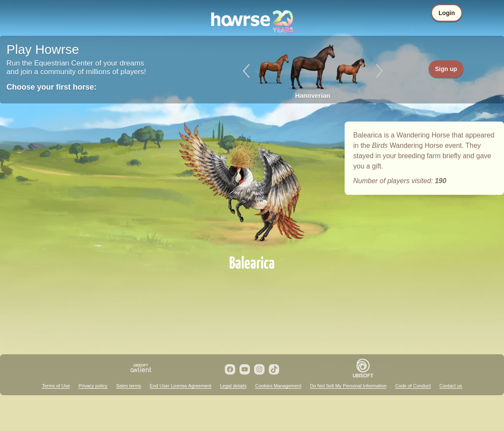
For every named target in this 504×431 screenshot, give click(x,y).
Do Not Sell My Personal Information (348, 386)
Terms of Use (56, 386)
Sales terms (129, 386)
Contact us (451, 386)
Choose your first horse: (51, 87)
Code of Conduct (413, 386)
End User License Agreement (181, 386)
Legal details (233, 386)
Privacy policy (93, 386)
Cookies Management (278, 386)
